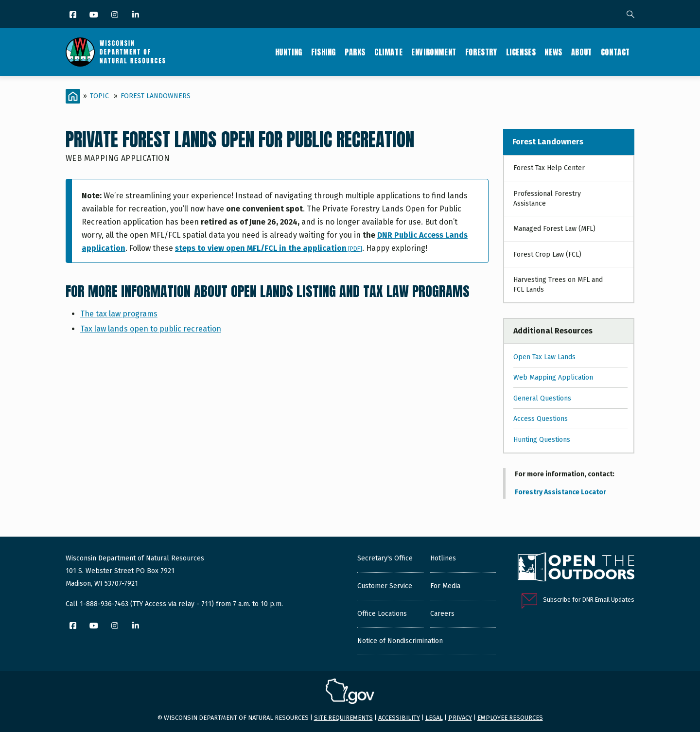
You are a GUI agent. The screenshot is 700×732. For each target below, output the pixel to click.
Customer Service (385, 586)
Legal (434, 718)
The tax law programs (119, 314)
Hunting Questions (542, 440)
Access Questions (541, 419)
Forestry (481, 52)
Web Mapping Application (553, 377)
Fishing (324, 52)
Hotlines (443, 558)
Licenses (521, 52)
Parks (355, 52)
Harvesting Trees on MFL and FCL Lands (558, 285)
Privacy (460, 718)
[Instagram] (115, 15)
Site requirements (343, 718)
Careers (442, 614)
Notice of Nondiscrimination (400, 641)
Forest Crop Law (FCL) (547, 254)
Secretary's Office (385, 558)
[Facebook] (74, 15)
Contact (615, 52)
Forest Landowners (156, 96)
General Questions (542, 398)
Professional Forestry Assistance (547, 199)
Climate (388, 52)
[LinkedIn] (136, 15)
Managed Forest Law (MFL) (554, 229)
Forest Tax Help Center (549, 168)
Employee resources (510, 718)
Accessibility (399, 718)
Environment (434, 52)
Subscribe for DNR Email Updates (589, 600)
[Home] (73, 96)
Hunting (289, 52)
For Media (445, 586)
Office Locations (382, 614)
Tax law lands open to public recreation (151, 329)
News (553, 52)
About (582, 52)
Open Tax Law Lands (544, 357)
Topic (99, 96)
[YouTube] (95, 15)
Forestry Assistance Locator (560, 492)
